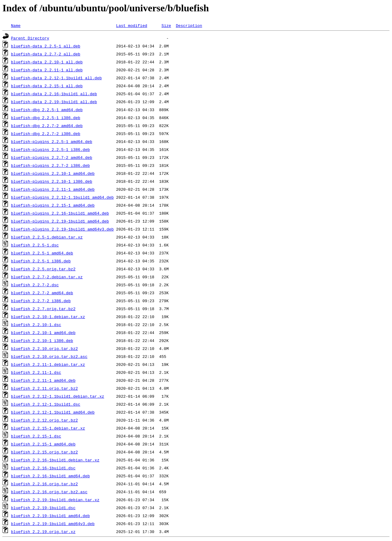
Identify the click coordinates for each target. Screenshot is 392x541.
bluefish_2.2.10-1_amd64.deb (43, 332)
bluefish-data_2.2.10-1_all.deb (47, 62)
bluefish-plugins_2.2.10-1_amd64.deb (53, 173)
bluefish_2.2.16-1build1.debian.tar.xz (55, 460)
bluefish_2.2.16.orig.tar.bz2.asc (49, 492)
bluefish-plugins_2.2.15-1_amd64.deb (53, 205)
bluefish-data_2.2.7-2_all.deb (46, 54)
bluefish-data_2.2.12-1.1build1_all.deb (56, 78)
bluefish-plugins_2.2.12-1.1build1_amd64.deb (62, 197)
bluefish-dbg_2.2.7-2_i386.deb (46, 133)
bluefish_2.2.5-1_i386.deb (41, 261)
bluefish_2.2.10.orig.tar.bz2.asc (49, 356)
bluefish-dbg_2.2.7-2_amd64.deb (47, 126)
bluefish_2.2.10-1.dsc (36, 325)
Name (16, 25)
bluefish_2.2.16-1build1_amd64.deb (50, 476)
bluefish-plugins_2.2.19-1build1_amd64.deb (60, 221)
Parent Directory (30, 38)
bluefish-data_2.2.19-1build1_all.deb (54, 102)
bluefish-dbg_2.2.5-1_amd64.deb (47, 110)
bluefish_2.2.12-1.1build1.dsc (46, 404)
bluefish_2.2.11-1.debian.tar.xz (48, 364)
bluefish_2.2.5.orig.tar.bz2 (43, 269)
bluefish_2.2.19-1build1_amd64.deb (50, 516)
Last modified (132, 25)
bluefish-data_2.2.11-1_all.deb (47, 70)
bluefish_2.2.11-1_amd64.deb (43, 380)
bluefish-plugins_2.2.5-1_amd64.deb (52, 141)
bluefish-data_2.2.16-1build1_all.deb (54, 94)
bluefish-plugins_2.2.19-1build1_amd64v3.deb (62, 229)
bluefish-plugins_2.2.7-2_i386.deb (50, 165)
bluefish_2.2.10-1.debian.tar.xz (48, 317)
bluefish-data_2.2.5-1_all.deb (46, 46)
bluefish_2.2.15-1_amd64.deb (43, 444)
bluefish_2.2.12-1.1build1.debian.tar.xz (58, 396)
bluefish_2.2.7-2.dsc (35, 285)
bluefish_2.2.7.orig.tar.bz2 (43, 309)
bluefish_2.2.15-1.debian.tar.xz (48, 428)
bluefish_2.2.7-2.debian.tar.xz (47, 277)
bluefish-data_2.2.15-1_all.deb (47, 86)
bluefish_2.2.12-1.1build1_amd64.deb (53, 412)
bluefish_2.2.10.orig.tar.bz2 (44, 348)
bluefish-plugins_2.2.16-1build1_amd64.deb (60, 213)
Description (189, 25)
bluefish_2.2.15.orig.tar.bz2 (44, 452)
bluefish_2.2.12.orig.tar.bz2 (44, 420)
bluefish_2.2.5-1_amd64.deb (42, 253)
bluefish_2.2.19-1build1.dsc (43, 508)
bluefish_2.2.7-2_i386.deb (41, 301)
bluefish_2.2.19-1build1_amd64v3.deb (53, 524)
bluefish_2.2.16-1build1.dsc (43, 468)
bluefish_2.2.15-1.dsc (36, 436)
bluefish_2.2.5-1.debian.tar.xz (47, 237)
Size (166, 25)
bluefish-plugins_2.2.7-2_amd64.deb (52, 157)
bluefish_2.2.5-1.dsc (35, 245)
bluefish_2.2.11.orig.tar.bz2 (44, 388)
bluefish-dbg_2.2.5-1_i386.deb (46, 118)
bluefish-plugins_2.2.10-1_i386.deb (52, 181)
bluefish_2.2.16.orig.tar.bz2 (44, 484)
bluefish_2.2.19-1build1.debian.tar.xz (55, 500)
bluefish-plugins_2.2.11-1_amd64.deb (53, 189)
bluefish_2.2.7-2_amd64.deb (42, 293)
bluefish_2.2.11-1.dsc (36, 372)
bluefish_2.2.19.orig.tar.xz (43, 532)
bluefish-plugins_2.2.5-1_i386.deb (50, 149)
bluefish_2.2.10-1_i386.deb (42, 340)
